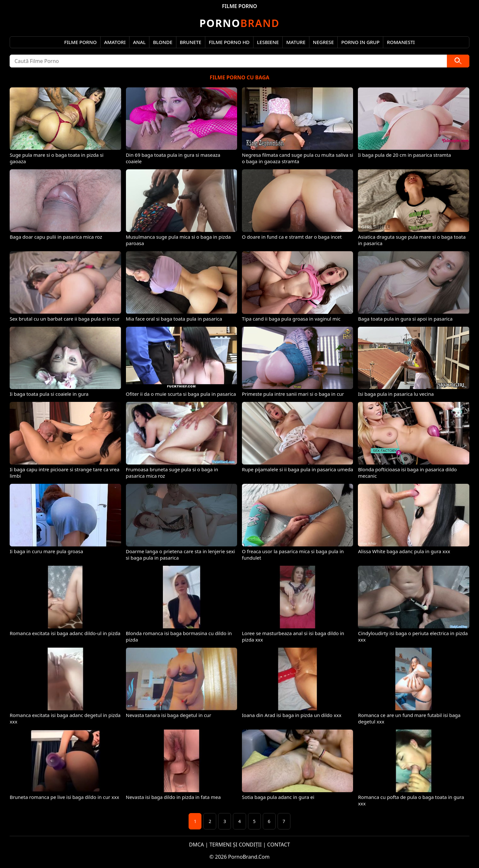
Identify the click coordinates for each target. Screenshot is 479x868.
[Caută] (458, 61)
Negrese (323, 42)
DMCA (196, 845)
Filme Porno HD (229, 42)
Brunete (191, 42)
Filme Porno (80, 42)
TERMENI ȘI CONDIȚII (236, 845)
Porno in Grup (360, 42)
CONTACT (279, 845)
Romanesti (401, 42)
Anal (139, 42)
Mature (296, 42)
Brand (239, 23)
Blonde (163, 42)
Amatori (115, 42)
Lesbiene (268, 42)
